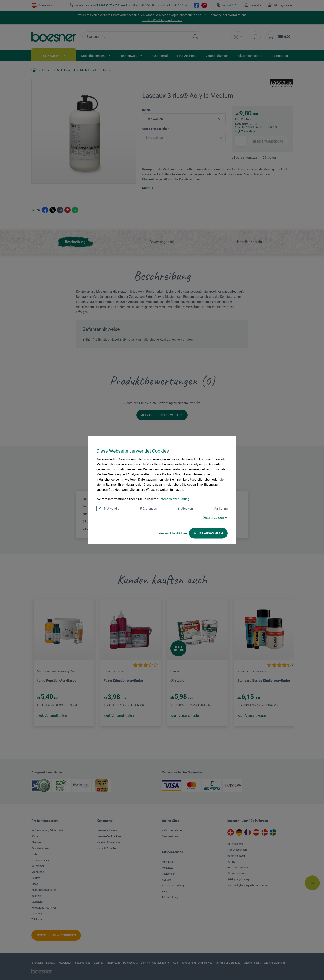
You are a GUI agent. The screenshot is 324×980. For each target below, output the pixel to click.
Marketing (217, 508)
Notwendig (108, 508)
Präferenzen (144, 508)
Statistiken (181, 508)
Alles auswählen (208, 533)
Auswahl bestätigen (173, 533)
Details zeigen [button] (215, 517)
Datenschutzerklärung (174, 499)
